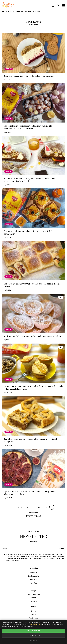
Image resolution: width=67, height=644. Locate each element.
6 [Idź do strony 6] (27, 508)
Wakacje (34, 580)
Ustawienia (33, 640)
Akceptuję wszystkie (33, 631)
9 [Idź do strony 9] (36, 508)
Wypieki (28, 12)
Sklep (33, 615)
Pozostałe (33, 601)
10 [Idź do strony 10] (39, 508)
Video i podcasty (34, 594)
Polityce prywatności (34, 624)
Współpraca (33, 618)
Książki (33, 598)
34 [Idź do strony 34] (43, 508)
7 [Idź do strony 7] (30, 508)
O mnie (34, 611)
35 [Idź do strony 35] (46, 508)
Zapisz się (61, 549)
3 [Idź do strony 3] (19, 508)
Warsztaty (34, 583)
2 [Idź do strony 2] (16, 508)
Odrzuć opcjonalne (33, 635)
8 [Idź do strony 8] (33, 508)
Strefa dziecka (33, 576)
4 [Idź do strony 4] (21, 508)
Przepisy (20, 12)
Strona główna (8, 12)
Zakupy (33, 591)
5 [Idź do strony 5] (24, 508)
